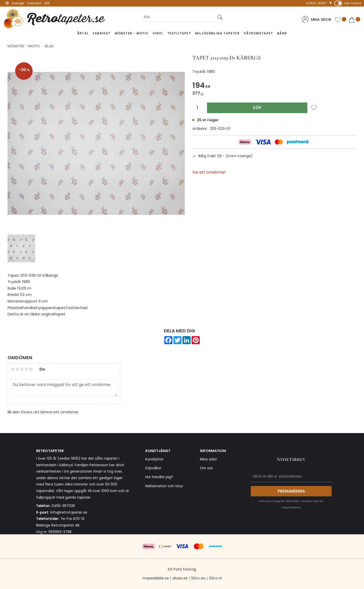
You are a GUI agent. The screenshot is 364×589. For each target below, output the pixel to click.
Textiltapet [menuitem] (179, 33)
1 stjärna (13, 369)
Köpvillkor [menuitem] (153, 468)
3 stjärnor (22, 369)
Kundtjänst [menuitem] (317, 3)
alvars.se (180, 578)
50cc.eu (198, 578)
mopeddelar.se (156, 578)
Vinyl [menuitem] (158, 33)
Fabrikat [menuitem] (102, 33)
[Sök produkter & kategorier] (179, 17)
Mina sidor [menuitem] (209, 459)
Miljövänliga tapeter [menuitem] (217, 33)
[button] (340, 20)
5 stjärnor (31, 369)
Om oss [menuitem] (206, 468)
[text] (274, 86)
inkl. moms (353, 3)
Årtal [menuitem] (83, 33)
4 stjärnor (26, 369)
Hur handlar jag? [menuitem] (159, 477)
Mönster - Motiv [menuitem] (132, 33)
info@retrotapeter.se (69, 512)
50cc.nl (215, 578)
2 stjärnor (17, 369)
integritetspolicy (291, 507)
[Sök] (220, 17)
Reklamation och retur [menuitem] (164, 486)
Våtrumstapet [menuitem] (258, 33)
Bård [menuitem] (282, 33)
